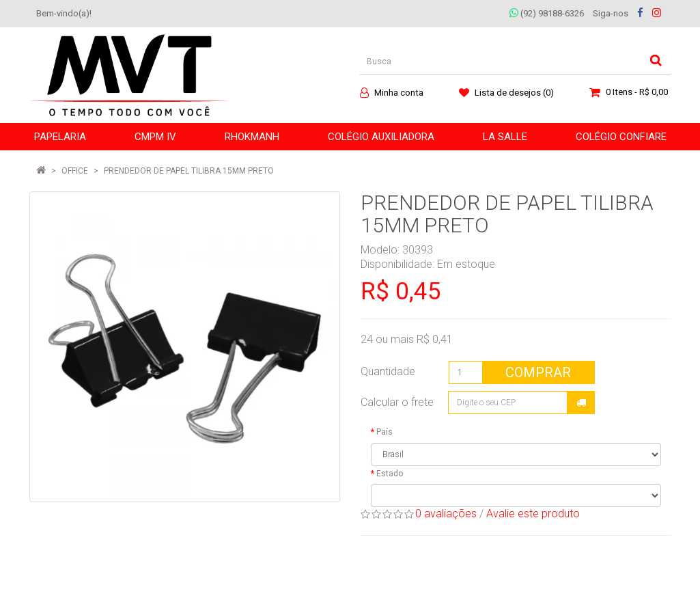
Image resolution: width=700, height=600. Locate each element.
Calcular (581, 403)
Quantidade (388, 371)
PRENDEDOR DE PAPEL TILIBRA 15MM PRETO (189, 171)
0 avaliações (446, 514)
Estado (390, 474)
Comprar (538, 372)
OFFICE (75, 171)
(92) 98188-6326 (547, 13)
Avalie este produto (533, 514)
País (384, 432)
